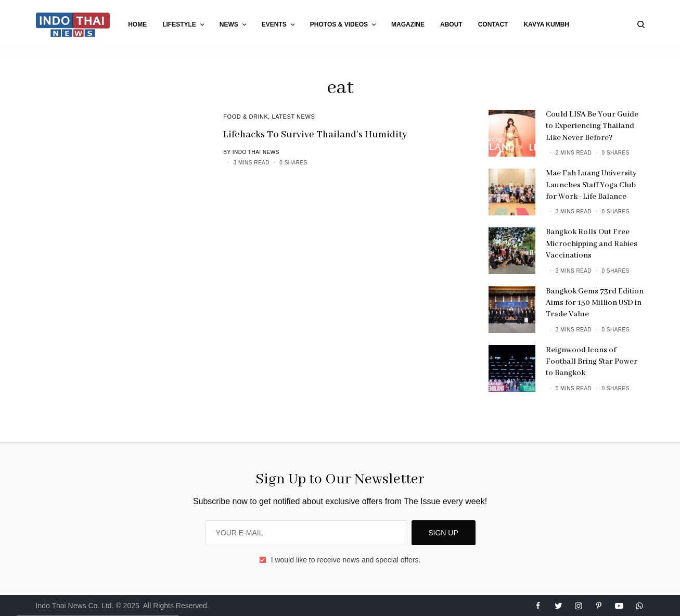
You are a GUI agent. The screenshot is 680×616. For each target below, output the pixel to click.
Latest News (294, 117)
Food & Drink (246, 117)
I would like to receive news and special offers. (346, 560)
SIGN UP (443, 533)
